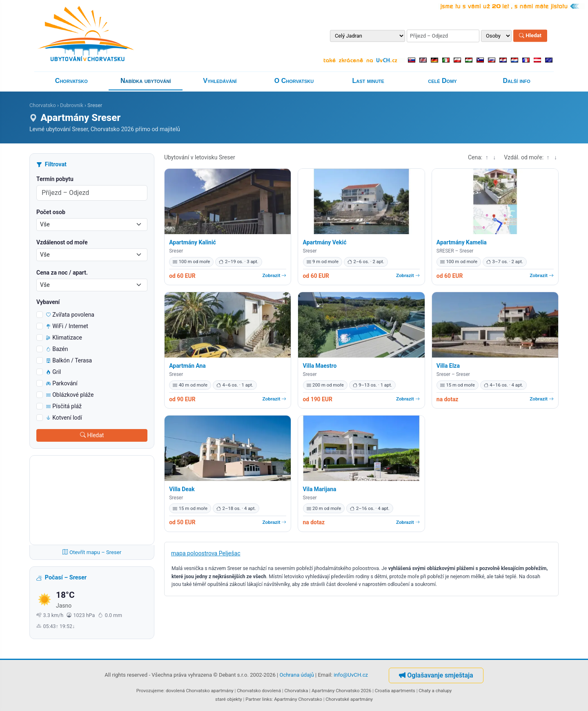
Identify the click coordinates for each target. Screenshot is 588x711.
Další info (517, 81)
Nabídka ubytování (146, 81)
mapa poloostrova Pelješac (206, 553)
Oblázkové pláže (70, 395)
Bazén (57, 349)
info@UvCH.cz (351, 675)
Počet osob (51, 212)
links (267, 699)
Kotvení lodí (64, 418)
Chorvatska (296, 691)
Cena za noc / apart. (62, 273)
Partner (253, 699)
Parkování (62, 383)
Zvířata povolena (70, 315)
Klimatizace (64, 338)
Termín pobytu (55, 179)
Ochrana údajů (297, 675)
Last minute (368, 81)
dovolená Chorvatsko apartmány (200, 691)
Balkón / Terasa (69, 360)
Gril (53, 372)
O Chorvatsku (294, 81)
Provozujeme (150, 691)
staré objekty (229, 699)
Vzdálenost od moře (62, 242)
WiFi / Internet (67, 326)
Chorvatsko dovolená (259, 691)
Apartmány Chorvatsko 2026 (341, 691)
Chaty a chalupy (435, 691)
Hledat (530, 36)
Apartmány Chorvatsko (298, 699)
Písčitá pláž (64, 406)
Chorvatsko (71, 81)
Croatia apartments (395, 691)
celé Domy (442, 81)
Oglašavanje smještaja (436, 675)
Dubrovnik (72, 105)
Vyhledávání (220, 81)
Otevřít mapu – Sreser (92, 552)
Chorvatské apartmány (349, 699)
